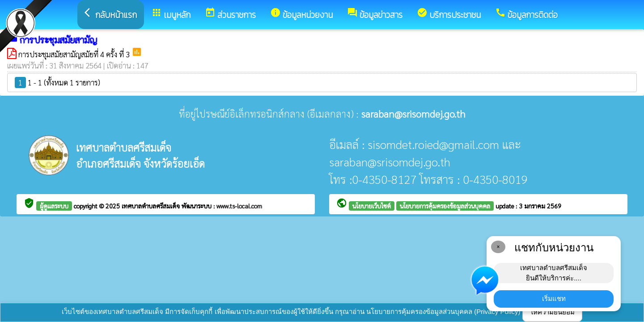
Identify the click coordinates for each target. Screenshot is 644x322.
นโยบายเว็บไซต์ (372, 206)
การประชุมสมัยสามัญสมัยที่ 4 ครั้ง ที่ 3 (75, 54)
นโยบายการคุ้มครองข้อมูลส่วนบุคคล (445, 206)
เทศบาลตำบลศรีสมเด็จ (152, 206)
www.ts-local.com (239, 206)
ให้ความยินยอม (552, 312)
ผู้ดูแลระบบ (54, 206)
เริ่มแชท (554, 299)
